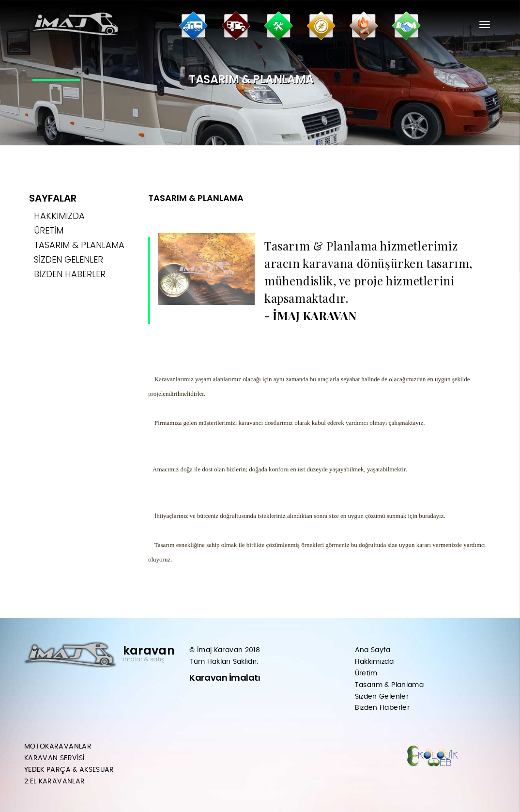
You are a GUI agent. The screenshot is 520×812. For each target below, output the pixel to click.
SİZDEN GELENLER (69, 259)
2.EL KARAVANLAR (54, 781)
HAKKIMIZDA (59, 216)
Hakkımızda (375, 662)
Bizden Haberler (382, 708)
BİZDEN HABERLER (70, 274)
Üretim (366, 673)
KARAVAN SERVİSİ (54, 758)
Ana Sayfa (373, 650)
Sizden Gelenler (382, 697)
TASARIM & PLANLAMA (79, 245)
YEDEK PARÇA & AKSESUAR (69, 770)
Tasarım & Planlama (389, 685)
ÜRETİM (49, 230)
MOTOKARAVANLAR (58, 747)
